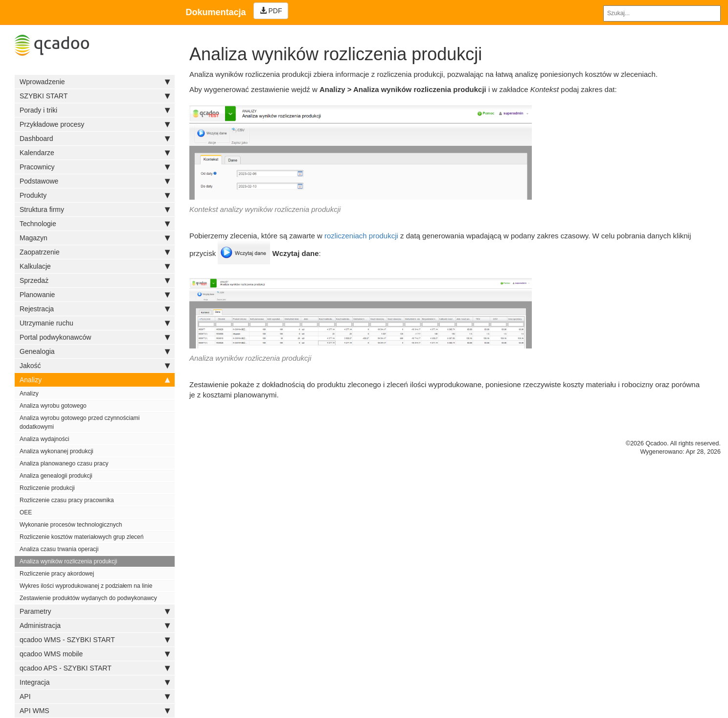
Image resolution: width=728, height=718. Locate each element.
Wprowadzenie (95, 82)
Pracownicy (95, 167)
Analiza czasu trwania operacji (59, 549)
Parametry (95, 611)
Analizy (95, 380)
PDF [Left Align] (271, 11)
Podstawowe (95, 181)
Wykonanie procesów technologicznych (71, 525)
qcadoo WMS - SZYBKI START (95, 640)
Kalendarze (95, 153)
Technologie (95, 224)
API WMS (95, 711)
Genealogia (95, 351)
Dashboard (95, 139)
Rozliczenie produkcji (47, 488)
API (95, 696)
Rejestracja (95, 309)
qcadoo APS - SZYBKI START (95, 668)
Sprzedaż (95, 280)
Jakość (95, 366)
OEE (26, 512)
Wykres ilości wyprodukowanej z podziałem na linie (86, 586)
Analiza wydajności (44, 439)
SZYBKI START (95, 96)
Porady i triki (95, 110)
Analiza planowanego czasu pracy (64, 463)
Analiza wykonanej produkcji (57, 451)
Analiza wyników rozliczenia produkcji (68, 561)
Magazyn (95, 238)
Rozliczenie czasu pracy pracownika (67, 500)
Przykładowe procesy (95, 124)
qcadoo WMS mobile (95, 654)
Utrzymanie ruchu (95, 323)
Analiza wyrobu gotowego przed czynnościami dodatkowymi (80, 422)
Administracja (95, 625)
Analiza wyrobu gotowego (53, 406)
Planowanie (95, 295)
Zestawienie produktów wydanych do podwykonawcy (88, 598)
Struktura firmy (95, 209)
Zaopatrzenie (95, 252)
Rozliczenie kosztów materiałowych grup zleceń (81, 537)
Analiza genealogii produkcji (56, 476)
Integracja (95, 682)
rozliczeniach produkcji (361, 236)
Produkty (95, 195)
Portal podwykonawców (95, 337)
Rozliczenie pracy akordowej (57, 574)
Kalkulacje (95, 266)
